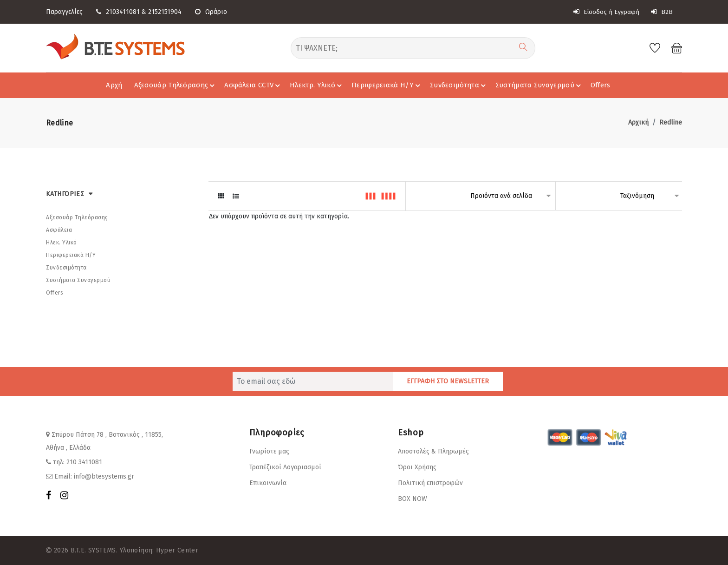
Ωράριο (211, 12)
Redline (671, 122)
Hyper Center (177, 550)
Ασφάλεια (59, 230)
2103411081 (123, 12)
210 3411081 (84, 462)
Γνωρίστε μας (269, 451)
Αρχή (114, 85)
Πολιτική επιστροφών (430, 483)
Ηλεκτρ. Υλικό (317, 85)
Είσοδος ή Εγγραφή (606, 12)
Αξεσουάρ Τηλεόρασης (176, 85)
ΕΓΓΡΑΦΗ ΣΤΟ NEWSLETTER (448, 381)
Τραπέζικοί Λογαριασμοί (285, 467)
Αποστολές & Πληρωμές (433, 451)
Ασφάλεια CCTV (253, 85)
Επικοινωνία (268, 483)
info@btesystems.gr (104, 476)
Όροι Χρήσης (417, 467)
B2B (662, 12)
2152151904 (165, 12)
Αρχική (638, 122)
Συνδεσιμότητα (459, 85)
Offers (601, 85)
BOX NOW (413, 499)
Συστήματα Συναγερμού (539, 85)
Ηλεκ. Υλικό (62, 243)
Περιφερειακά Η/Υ (387, 85)
